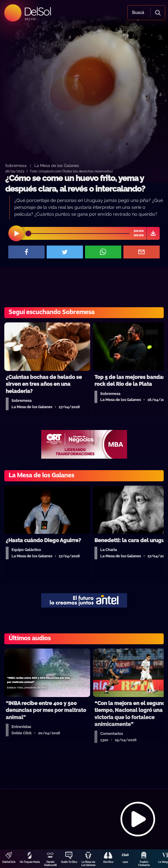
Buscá (138, 13)
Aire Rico (108, 862)
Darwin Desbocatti (50, 864)
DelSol (37, 11)
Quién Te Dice (69, 862)
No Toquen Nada (30, 862)
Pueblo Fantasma (144, 864)
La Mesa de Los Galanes (88, 864)
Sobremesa (16, 165)
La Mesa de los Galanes (57, 165)
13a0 (125, 862)
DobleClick (9, 862)
